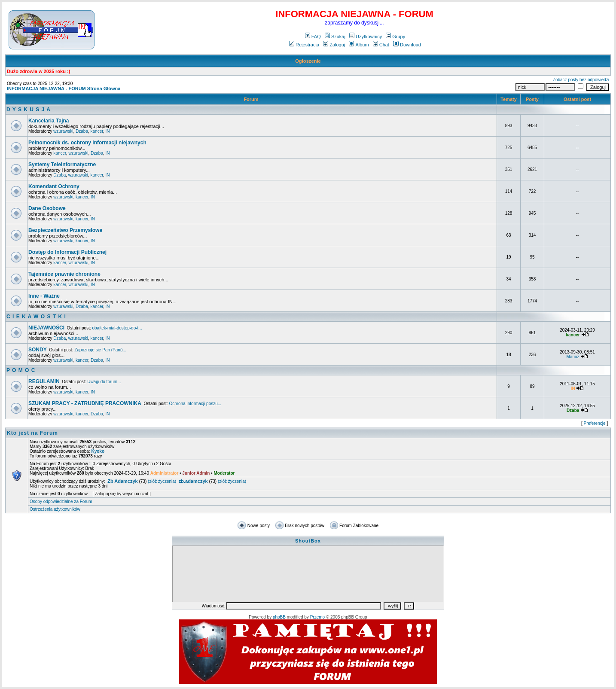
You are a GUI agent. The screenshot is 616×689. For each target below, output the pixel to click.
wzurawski (63, 131)
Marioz (573, 357)
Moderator (224, 473)
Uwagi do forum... (104, 382)
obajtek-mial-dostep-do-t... (117, 328)
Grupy (395, 37)
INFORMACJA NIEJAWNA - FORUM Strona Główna (64, 88)
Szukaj (335, 37)
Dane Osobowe (47, 208)
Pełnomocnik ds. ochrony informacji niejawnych (87, 143)
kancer (97, 131)
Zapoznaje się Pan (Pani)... (100, 350)
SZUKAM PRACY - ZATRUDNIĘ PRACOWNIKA (85, 403)
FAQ (313, 37)
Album (359, 45)
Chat (381, 45)
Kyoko (98, 451)
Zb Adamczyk (123, 481)
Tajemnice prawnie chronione (64, 274)
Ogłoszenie (308, 61)
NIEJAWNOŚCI (46, 328)
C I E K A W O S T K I (36, 317)
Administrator (165, 473)
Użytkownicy (366, 37)
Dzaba (82, 131)
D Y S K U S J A (29, 110)
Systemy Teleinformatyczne (62, 165)
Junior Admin (196, 473)
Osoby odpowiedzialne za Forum (61, 502)
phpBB (279, 617)
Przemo (317, 617)
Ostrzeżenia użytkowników (55, 509)
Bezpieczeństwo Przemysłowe (65, 230)
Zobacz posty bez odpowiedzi (581, 80)
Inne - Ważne (44, 296)
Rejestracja (304, 45)
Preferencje (595, 423)
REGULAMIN (44, 381)
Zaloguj (334, 45)
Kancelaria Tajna (49, 121)
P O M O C (21, 370)
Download (407, 45)
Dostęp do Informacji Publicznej (67, 252)
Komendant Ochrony (54, 186)
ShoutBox (308, 541)
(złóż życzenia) (162, 481)
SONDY (38, 350)
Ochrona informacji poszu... (195, 404)
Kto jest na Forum (32, 433)
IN (108, 131)
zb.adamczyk (193, 481)
